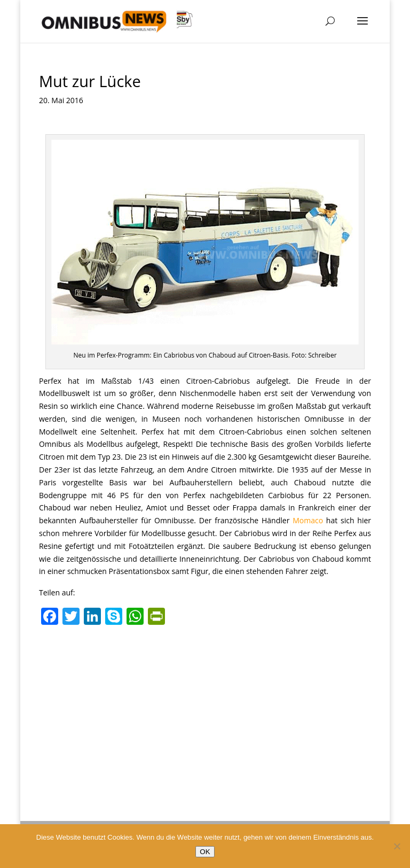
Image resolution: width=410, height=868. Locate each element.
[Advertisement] (205, 710)
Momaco (308, 520)
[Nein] (397, 846)
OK (205, 852)
